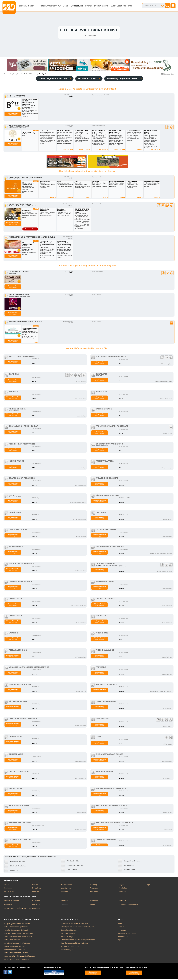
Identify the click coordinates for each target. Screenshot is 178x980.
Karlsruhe (36, 905)
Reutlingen (94, 892)
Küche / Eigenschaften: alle (53, 79)
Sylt (149, 885)
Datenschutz (122, 937)
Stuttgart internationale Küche (16, 953)
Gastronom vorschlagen (93, 973)
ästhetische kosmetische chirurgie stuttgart (78, 940)
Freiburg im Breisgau (12, 901)
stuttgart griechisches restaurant (17, 924)
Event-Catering (101, 6)
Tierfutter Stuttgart (68, 934)
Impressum (122, 931)
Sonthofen (123, 889)
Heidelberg (37, 889)
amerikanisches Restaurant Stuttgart (18, 934)
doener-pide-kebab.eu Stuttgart (16, 960)
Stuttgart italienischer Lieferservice (18, 937)
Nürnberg (93, 885)
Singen (121, 885)
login (119, 940)
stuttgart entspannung (69, 947)
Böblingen (7, 889)
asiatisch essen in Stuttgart (14, 947)
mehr (131, 6)
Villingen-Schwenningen (128, 905)
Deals (66, 6)
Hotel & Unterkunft (48, 6)
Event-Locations (118, 6)
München (65, 892)
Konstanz (36, 892)
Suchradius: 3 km (87, 79)
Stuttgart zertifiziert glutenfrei (15, 927)
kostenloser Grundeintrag (134, 973)
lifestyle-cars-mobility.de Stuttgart (74, 944)
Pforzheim (94, 889)
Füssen (35, 885)
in (13, 75)
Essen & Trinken (27, 6)
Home (120, 924)
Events (88, 6)
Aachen (6, 885)
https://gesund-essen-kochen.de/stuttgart (77, 927)
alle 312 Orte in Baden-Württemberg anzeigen (22, 909)
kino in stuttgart (67, 950)
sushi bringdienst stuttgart (14, 950)
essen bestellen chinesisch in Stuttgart (19, 957)
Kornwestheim (67, 885)
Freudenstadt (9, 892)
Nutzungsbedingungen (127, 934)
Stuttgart (122, 892)
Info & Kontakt (100, 846)
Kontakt (121, 927)
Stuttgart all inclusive (12, 940)
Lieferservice (77, 6)
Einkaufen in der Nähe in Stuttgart (74, 924)
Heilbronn (36, 901)
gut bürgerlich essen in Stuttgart (16, 944)
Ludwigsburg (66, 889)
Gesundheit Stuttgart (69, 931)
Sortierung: (122, 79)
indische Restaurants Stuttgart (16, 931)
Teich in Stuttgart (67, 937)
